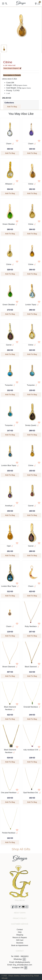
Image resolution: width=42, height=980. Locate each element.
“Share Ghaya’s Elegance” (12, 68)
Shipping (20, 935)
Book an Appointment (20, 945)
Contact (20, 930)
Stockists (20, 943)
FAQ (20, 932)
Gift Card (20, 940)
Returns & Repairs (20, 938)
